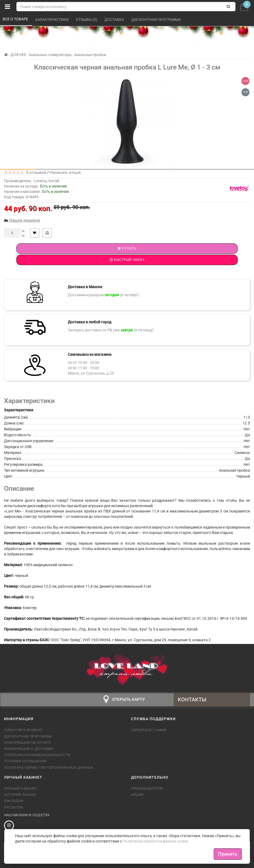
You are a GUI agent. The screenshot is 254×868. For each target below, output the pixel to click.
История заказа (20, 795)
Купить (127, 248)
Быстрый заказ (127, 260)
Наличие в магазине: (36, 192)
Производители (147, 788)
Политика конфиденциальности (37, 755)
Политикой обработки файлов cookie (155, 841)
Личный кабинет (21, 788)
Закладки (14, 801)
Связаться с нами (149, 730)
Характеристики (52, 20)
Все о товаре (16, 19)
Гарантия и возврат (23, 730)
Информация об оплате (27, 743)
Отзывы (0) (87, 20)
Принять (228, 854)
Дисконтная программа (156, 20)
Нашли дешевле (25, 220)
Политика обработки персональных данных (49, 768)
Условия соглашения (25, 761)
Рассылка (14, 807)
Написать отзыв (65, 173)
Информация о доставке (29, 749)
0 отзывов (35, 173)
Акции (137, 795)
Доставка (115, 20)
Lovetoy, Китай (46, 181)
